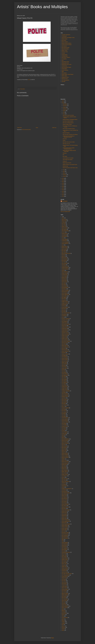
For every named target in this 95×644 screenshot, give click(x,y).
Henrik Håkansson (65, 347)
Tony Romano (64, 584)
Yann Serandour (65, 599)
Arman (63, 238)
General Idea (64, 326)
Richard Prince (65, 511)
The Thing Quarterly (65, 80)
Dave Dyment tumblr (66, 48)
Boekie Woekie (65, 39)
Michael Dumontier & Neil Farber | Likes (70, 168)
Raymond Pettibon (66, 133)
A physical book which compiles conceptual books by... (69, 148)
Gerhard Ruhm (65, 331)
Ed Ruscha (64, 306)
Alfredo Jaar (64, 227)
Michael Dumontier (65, 462)
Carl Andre (64, 262)
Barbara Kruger (65, 248)
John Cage (64, 377)
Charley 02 (65, 161)
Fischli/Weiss (64, 316)
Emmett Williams (65, 307)
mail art (63, 620)
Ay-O (63, 245)
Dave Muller (64, 285)
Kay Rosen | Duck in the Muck (68, 115)
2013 (63, 195)
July (64, 112)
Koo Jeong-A (64, 412)
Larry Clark (64, 415)
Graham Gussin (65, 336)
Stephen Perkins (65, 559)
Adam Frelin (64, 219)
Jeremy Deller (64, 368)
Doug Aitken (64, 300)
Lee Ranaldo (64, 425)
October (65, 107)
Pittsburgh (65, 153)
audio (63, 609)
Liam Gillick (64, 429)
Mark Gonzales (65, 446)
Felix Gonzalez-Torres (66, 313)
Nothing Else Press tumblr (67, 64)
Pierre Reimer (64, 501)
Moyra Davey (64, 473)
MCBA (63, 436)
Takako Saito (64, 567)
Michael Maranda (65, 463)
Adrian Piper (64, 221)
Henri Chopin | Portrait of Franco (69, 129)
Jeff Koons (64, 365)
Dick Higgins (64, 297)
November (65, 106)
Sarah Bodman (65, 545)
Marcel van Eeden (65, 443)
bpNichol (63, 615)
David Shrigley (64, 293)
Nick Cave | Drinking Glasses (68, 123)
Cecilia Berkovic (65, 266)
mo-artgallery (64, 59)
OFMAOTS (64, 483)
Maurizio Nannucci (65, 457)
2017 (63, 188)
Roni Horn (64, 531)
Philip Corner (64, 496)
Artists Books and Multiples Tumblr (68, 38)
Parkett (63, 487)
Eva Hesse (64, 312)
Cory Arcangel (64, 276)
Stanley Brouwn (65, 558)
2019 (63, 185)
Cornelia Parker (65, 275)
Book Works (64, 40)
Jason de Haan (65, 361)
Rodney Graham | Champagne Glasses (70, 120)
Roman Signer (64, 530)
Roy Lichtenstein (65, 535)
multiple (63, 622)
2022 (63, 180)
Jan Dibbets (64, 355)
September (65, 109)
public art (63, 626)
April (64, 171)
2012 (63, 196)
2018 (63, 187)
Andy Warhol (64, 235)
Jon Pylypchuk (64, 382)
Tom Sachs (64, 581)
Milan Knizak (64, 467)
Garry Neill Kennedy (65, 324)
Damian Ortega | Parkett (67, 124)
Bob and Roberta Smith (66, 253)
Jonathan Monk (65, 387)
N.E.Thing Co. (64, 476)
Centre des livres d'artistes (67, 45)
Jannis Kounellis (65, 360)
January (65, 176)
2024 (63, 103)
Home (37, 128)
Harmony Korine (65, 343)
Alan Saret (64, 224)
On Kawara (64, 484)
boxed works (64, 613)
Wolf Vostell (64, 598)
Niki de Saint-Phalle (65, 482)
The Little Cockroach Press (67, 574)
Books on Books (65, 42)
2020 (63, 183)
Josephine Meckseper (66, 391)
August (64, 111)
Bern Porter (64, 252)
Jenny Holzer (64, 367)
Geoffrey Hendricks (65, 327)
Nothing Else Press (65, 63)
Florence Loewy (65, 52)
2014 (63, 193)
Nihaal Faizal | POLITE (67, 163)
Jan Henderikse (65, 357)
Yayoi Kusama (64, 601)
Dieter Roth (64, 299)
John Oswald (64, 380)
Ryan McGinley (65, 537)
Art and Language (65, 242)
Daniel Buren (64, 279)
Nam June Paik (65, 479)
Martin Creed (64, 450)
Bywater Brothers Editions (67, 43)
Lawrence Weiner (65, 422)
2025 (63, 101)
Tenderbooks (64, 571)
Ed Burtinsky (64, 304)
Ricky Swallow (64, 514)
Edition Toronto (65, 50)
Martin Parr (64, 452)
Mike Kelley (64, 466)
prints (63, 625)
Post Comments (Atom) (26, 130)
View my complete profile (65, 212)
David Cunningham (65, 290)
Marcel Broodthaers (65, 439)
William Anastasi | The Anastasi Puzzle (70, 165)
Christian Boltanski (65, 268)
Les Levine (64, 428)
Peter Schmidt (64, 494)
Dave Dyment (64, 46)
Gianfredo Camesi (65, 333)
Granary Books (65, 55)
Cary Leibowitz (65, 263)
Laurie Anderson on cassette (68, 158)
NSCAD (63, 477)
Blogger (52, 638)
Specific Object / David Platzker (68, 74)
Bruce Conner (64, 258)
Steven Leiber (64, 76)
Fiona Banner (64, 314)
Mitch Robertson (65, 470)
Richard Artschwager (66, 510)
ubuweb (63, 629)
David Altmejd (64, 286)
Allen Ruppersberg (65, 231)
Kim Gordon (64, 411)
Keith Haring (64, 401)
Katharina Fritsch (65, 396)
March (64, 173)
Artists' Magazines (65, 243)
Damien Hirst (64, 278)
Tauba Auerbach (65, 568)
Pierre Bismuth (65, 499)
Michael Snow (64, 465)
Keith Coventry (65, 399)
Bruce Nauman (65, 259)
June (64, 114)
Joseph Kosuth (65, 389)
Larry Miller (64, 416)
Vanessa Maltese (65, 589)
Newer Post (19, 128)
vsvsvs (63, 630)
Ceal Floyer (64, 265)
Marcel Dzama (64, 442)
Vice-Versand (64, 591)
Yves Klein (64, 603)
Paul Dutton (64, 490)
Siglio (63, 72)
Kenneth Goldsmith (65, 408)
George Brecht (64, 329)
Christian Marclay (65, 269)
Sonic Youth (64, 554)
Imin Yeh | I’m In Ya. (66, 144)
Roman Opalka (65, 528)
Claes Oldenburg (65, 272)
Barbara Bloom (65, 246)
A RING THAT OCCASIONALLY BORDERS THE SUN (69, 137)
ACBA (63, 218)
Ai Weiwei (64, 222)
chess (63, 616)
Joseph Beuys (64, 388)
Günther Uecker (65, 338)
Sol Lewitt (64, 551)
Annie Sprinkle (64, 236)
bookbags (64, 612)
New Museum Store (65, 62)
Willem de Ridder (65, 593)
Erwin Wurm (64, 309)
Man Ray (63, 438)
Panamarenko (64, 486)
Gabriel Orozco (65, 323)
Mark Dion (64, 445)
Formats (63, 53)
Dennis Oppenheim (65, 294)
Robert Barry (64, 516)
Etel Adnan (64, 310)
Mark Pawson (64, 447)
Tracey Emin (64, 585)
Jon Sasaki (64, 384)
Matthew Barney (65, 453)
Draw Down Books (65, 49)
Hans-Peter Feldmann (66, 341)
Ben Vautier (65, 156)
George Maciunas (65, 330)
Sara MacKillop (65, 544)
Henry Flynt (64, 348)
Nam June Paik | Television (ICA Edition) (70, 135)
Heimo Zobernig (65, 345)
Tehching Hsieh (65, 569)
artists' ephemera (65, 606)
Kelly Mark (64, 404)
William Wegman (65, 595)
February (65, 175)
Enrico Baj (65, 139)
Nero (63, 60)
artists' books (64, 605)
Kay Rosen (64, 398)
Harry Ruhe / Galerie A (66, 57)
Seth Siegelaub (65, 548)
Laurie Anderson (65, 419)
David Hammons (65, 292)
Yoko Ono (64, 602)
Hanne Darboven (65, 340)
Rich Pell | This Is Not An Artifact (69, 142)
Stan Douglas (64, 557)
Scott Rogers (64, 547)
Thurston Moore (65, 576)
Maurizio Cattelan (65, 456)
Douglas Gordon (65, 302)
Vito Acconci (64, 592)
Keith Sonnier (64, 402)
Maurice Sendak (65, 455)
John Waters (64, 381)
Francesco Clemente (66, 319)
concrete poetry (65, 618)
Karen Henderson (65, 395)
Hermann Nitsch (65, 350)
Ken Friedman (64, 405)
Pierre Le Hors (64, 500)
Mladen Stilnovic (65, 472)
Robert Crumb (64, 517)
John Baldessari (65, 375)
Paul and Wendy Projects (66, 67)
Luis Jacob (64, 435)
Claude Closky (64, 273)
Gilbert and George (65, 334)
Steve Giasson (64, 561)
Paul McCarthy (65, 491)
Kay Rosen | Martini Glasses (68, 121)
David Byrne (64, 289)
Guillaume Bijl (64, 337)
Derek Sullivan (64, 296)
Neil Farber (64, 480)
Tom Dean (64, 579)
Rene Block (64, 508)
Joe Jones (64, 371)
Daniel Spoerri (64, 282)
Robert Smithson (65, 525)
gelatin (63, 619)
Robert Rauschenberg (66, 524)
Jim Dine (63, 370)
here (29, 80)
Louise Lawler (64, 433)
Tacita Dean (64, 565)
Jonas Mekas (64, 385)
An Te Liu (63, 232)
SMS (63, 540)
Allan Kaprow (64, 229)
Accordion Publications (66, 35)
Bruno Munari (64, 261)
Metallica (63, 459)
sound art (63, 627)
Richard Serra (64, 513)
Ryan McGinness (65, 538)
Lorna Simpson (65, 432)
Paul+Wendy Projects (66, 493)
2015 (63, 191)
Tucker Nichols (65, 586)
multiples (63, 623)
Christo (64, 140)
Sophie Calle (64, 555)
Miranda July (64, 469)
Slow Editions (64, 73)
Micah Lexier (64, 460)
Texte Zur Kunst (65, 79)
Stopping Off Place (65, 77)
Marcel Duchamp (65, 440)
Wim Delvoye (64, 596)
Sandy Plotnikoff (65, 542)
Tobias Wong (64, 578)
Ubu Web (63, 82)
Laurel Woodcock (65, 418)
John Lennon (64, 378)
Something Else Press (66, 552)
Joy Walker (64, 392)
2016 (63, 190)
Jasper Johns (64, 363)
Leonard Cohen (65, 426)
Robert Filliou (64, 518)
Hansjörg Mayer (65, 56)
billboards (64, 610)
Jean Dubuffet (64, 364)
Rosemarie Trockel (65, 533)
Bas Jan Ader (64, 249)
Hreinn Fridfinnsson (65, 351)
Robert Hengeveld (65, 520)
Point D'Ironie (64, 503)
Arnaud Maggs (64, 239)
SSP (63, 541)
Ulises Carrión (64, 588)
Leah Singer (64, 423)
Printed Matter (22, 89)
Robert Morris (64, 523)
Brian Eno (64, 256)
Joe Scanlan (64, 372)
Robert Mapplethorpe (66, 521)
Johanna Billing (65, 374)
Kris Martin (64, 414)
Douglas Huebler (65, 303)
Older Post (54, 128)
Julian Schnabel (65, 394)
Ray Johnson (64, 506)
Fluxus (63, 317)
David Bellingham (65, 287)
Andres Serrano (65, 234)
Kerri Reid (64, 409)
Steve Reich (64, 562)
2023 (63, 178)
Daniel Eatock (64, 280)
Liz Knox (63, 431)
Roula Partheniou (65, 70)
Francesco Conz (65, 320)
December (65, 104)
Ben (63, 155)
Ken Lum (63, 406)
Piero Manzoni (64, 497)
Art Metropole (64, 36)
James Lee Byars (65, 354)
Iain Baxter (64, 353)
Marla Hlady (64, 449)
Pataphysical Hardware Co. (67, 489)
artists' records (64, 608)
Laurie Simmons (65, 421)
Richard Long (65, 166)
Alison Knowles (65, 228)
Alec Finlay (64, 225)
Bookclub (63, 255)
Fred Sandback (65, 321)
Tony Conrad (64, 582)
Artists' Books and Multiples (42, 7)
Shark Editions (64, 550)
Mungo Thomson (65, 474)
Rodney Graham (65, 527)
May (64, 170)
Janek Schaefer (65, 358)
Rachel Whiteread (65, 504)
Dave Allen (64, 283)
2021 (63, 182)
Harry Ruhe (64, 344)
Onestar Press (64, 66)
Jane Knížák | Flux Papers (68, 160)
